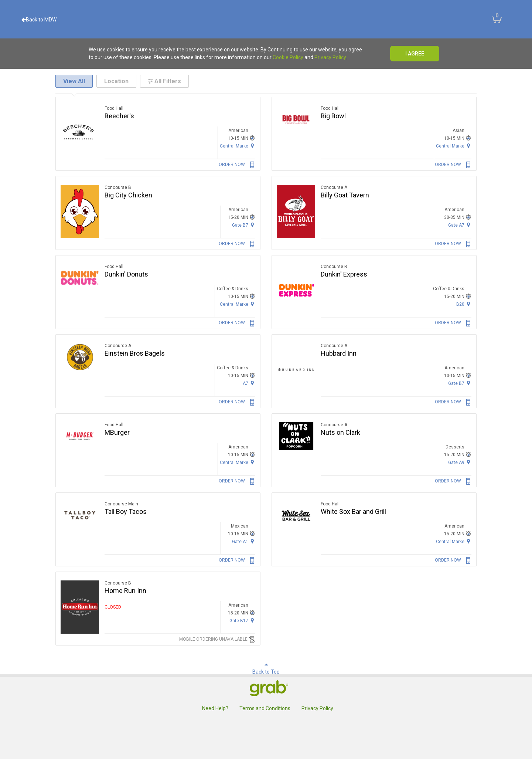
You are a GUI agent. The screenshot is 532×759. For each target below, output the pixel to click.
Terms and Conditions (265, 708)
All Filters (164, 81)
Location (116, 81)
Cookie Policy (288, 57)
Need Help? (215, 708)
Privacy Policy (330, 57)
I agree (415, 54)
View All (74, 81)
